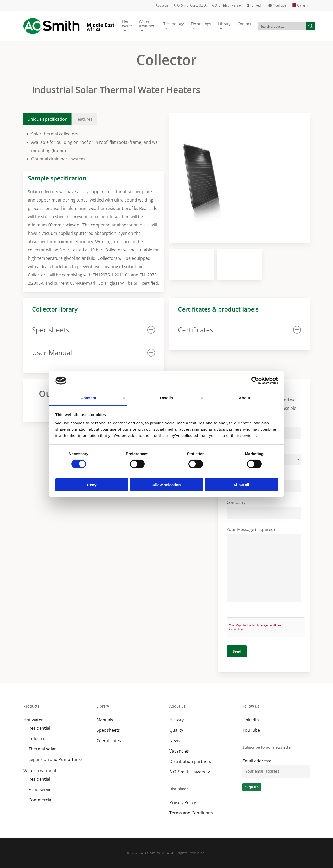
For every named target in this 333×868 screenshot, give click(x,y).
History (177, 720)
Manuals (105, 720)
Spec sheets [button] (94, 330)
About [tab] (245, 398)
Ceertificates (109, 741)
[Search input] (282, 26)
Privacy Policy (183, 802)
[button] (47, 119)
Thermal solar (42, 749)
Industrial (38, 739)
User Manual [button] (94, 353)
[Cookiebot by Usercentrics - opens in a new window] (255, 380)
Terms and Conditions (191, 813)
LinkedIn (251, 720)
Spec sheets (108, 730)
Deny (92, 485)
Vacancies (179, 751)
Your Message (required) (264, 566)
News (175, 741)
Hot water (33, 720)
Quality (176, 730)
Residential (39, 728)
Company (264, 509)
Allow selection (166, 485)
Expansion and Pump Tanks (56, 759)
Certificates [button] (239, 330)
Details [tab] (166, 398)
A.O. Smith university (190, 772)
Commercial (40, 800)
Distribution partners (190, 761)
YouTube (251, 730)
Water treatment (40, 771)
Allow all (241, 485)
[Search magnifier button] (311, 26)
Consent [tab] (89, 398)
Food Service (41, 789)
